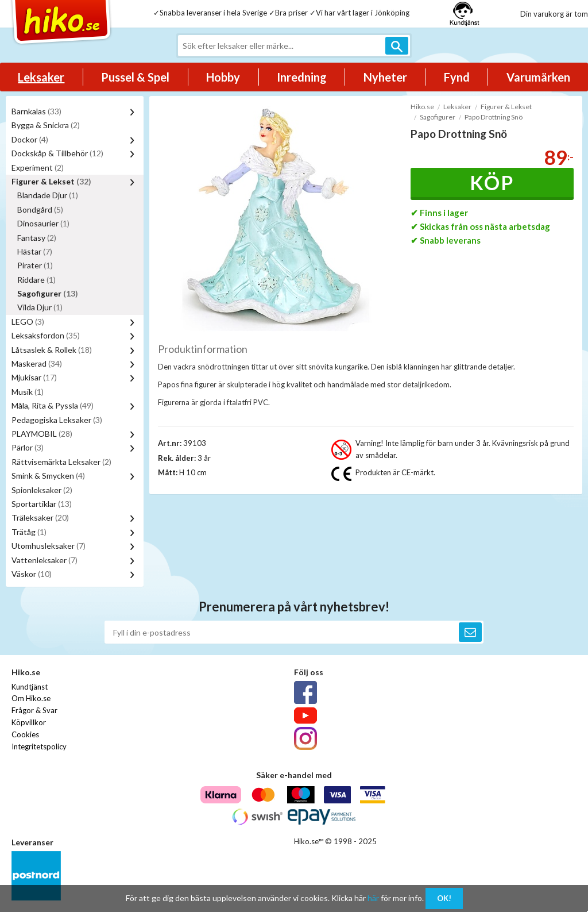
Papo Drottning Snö (494, 117)
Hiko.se (422, 107)
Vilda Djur (40, 307)
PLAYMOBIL (42, 434)
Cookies (25, 734)
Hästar (35, 251)
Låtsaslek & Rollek (52, 350)
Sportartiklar (42, 504)
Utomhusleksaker (49, 546)
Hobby (223, 77)
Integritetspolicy (39, 746)
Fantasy (37, 238)
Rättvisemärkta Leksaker (61, 462)
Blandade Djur (48, 195)
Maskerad (37, 363)
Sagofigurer (48, 293)
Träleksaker (40, 517)
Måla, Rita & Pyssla (53, 405)
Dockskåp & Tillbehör (57, 153)
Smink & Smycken (48, 476)
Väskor (32, 574)
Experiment (38, 168)
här (373, 898)
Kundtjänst (30, 687)
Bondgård (40, 209)
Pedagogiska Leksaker (57, 420)
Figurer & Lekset (51, 181)
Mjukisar (34, 377)
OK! (444, 898)
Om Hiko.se (31, 698)
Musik (28, 392)
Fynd (457, 77)
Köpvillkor (29, 722)
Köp (492, 182)
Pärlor (28, 447)
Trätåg (29, 532)
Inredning (302, 77)
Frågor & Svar (34, 710)
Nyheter (385, 77)
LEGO (28, 322)
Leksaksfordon (46, 335)
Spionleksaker (42, 490)
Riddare (36, 280)
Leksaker (41, 77)
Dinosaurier (43, 223)
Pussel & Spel (135, 77)
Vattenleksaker (45, 560)
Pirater (35, 265)
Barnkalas (36, 111)
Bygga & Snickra (46, 125)
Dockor (30, 139)
